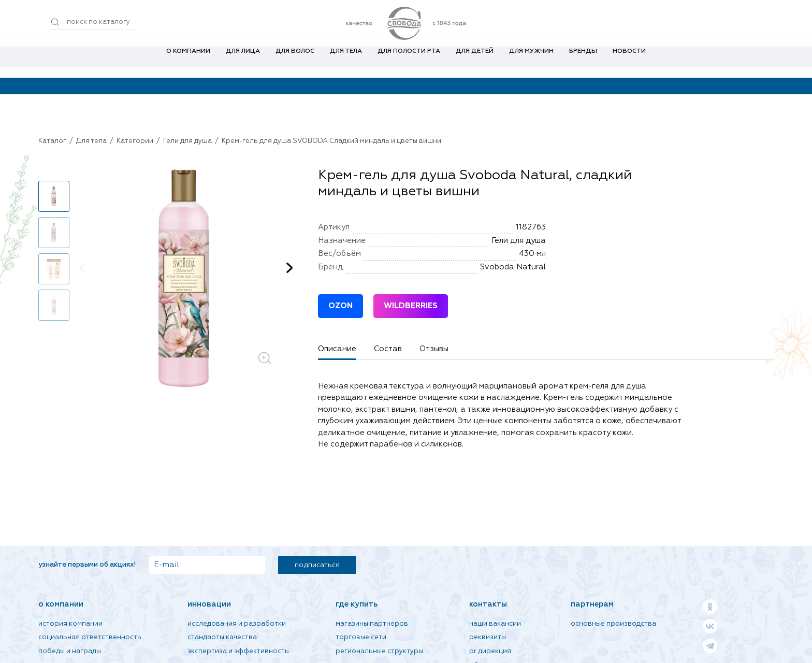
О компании (188, 62)
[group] (186, 279)
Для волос (295, 62)
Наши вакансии (495, 624)
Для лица (243, 62)
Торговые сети (361, 637)
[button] (289, 268)
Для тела (346, 62)
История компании (70, 624)
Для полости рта (409, 62)
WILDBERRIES (411, 306)
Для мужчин (531, 62)
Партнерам (592, 604)
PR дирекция (490, 651)
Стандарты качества (222, 637)
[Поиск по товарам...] (94, 22)
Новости (629, 62)
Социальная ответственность (90, 637)
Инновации (209, 604)
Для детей (475, 62)
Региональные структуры (379, 651)
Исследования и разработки (237, 624)
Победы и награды (70, 651)
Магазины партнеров (372, 624)
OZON (340, 306)
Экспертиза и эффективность (238, 651)
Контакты (488, 604)
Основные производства (613, 624)
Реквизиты (488, 637)
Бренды (583, 62)
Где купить (357, 604)
